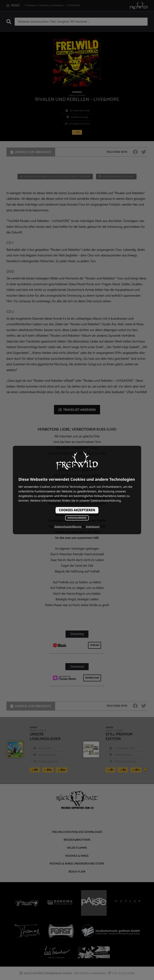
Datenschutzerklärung (68, 526)
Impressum (93, 526)
